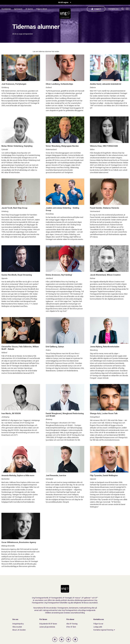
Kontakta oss (113, 9)
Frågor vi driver (42, 9)
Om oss (15, 619)
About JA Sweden (19, 630)
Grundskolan (6, 9)
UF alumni (29, 9)
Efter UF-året (71, 627)
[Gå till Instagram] (62, 639)
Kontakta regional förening (103, 630)
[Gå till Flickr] (75, 639)
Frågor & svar (98, 624)
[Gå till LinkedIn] (55, 639)
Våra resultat (17, 627)
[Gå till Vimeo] (68, 639)
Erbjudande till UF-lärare (48, 624)
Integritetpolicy (18, 624)
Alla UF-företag (72, 624)
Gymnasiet (18, 9)
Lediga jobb (98, 627)
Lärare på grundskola (47, 627)
